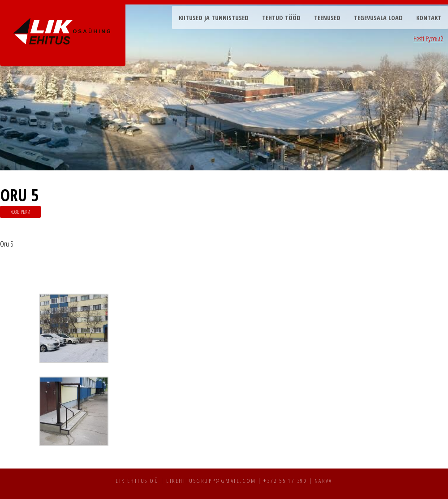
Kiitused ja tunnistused (214, 18)
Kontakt (429, 18)
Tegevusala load (378, 18)
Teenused (327, 18)
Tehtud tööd (281, 18)
